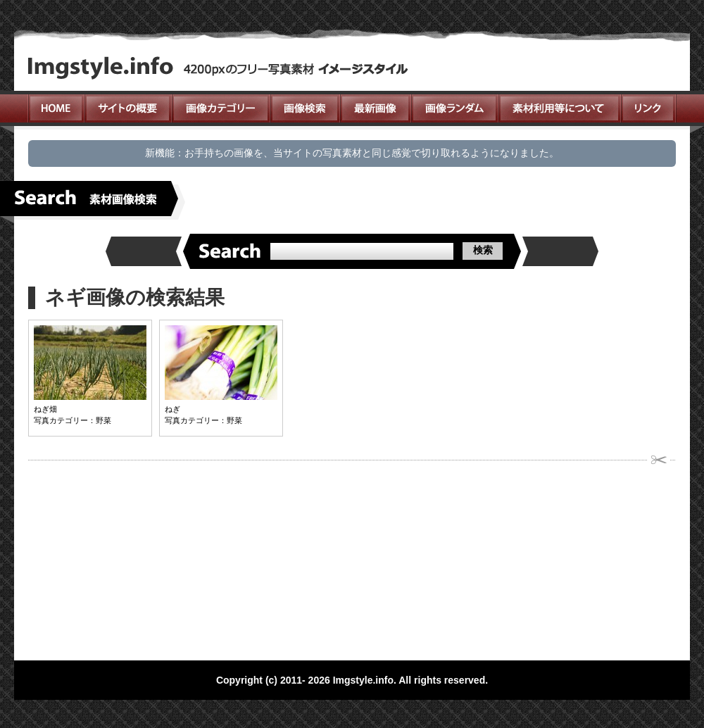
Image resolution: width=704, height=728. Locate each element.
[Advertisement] (242, 556)
